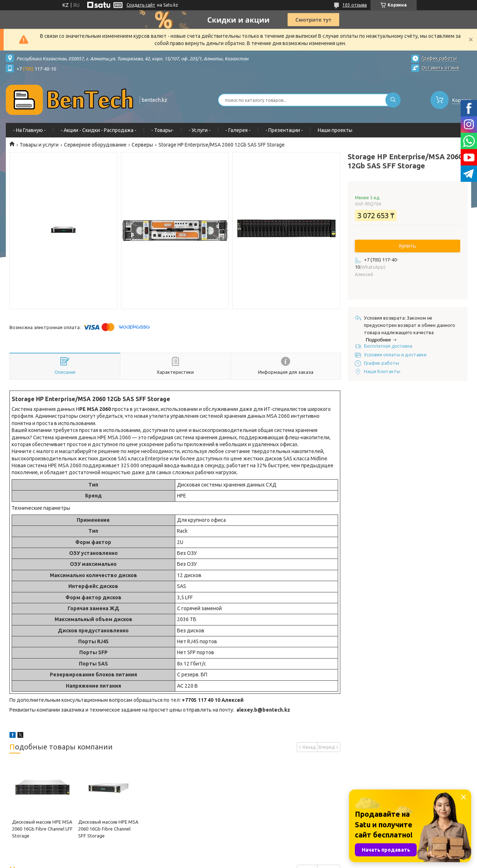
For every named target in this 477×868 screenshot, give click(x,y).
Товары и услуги (39, 145)
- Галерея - (238, 130)
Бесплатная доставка (388, 346)
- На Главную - (29, 130)
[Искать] (393, 100)
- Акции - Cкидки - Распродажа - (99, 130)
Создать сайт (141, 5)
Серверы (142, 145)
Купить (408, 246)
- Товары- (163, 130)
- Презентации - (284, 130)
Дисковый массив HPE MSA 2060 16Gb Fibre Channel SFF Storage (108, 829)
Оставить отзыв (440, 68)
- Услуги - (200, 130)
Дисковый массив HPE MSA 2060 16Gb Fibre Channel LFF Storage (42, 829)
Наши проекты (335, 130)
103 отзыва (355, 5)
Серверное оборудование (95, 145)
